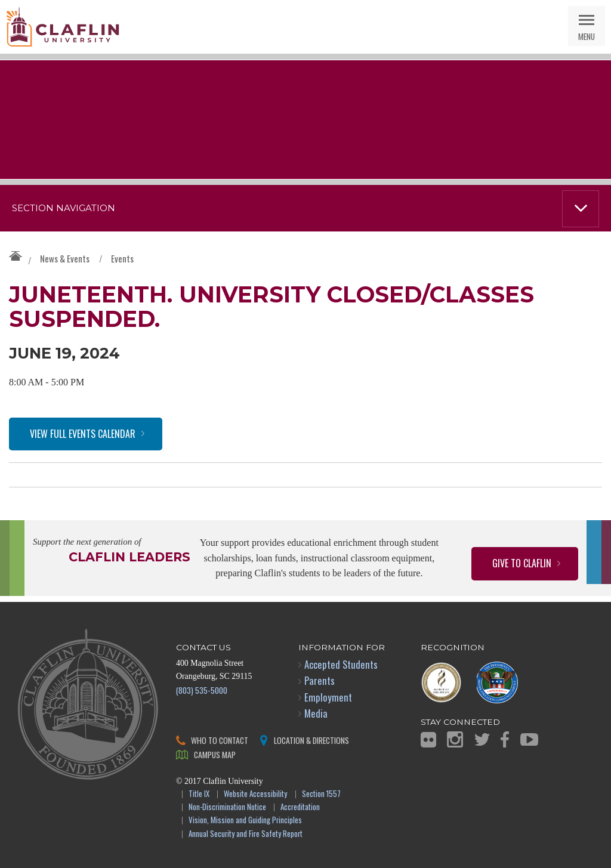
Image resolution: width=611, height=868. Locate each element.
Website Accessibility (255, 794)
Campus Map (215, 754)
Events (122, 258)
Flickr (428, 740)
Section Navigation (64, 208)
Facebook (505, 739)
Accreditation (300, 807)
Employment (328, 697)
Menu (587, 36)
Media (316, 713)
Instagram (455, 739)
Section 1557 (321, 794)
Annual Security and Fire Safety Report (246, 834)
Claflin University (63, 27)
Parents (320, 680)
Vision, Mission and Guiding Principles (245, 821)
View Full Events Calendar (83, 434)
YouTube (529, 739)
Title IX (199, 794)
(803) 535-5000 (202, 690)
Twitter (482, 739)
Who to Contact (220, 740)
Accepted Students (341, 664)
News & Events (65, 258)
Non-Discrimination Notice (227, 807)
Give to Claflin (522, 563)
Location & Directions (311, 740)
